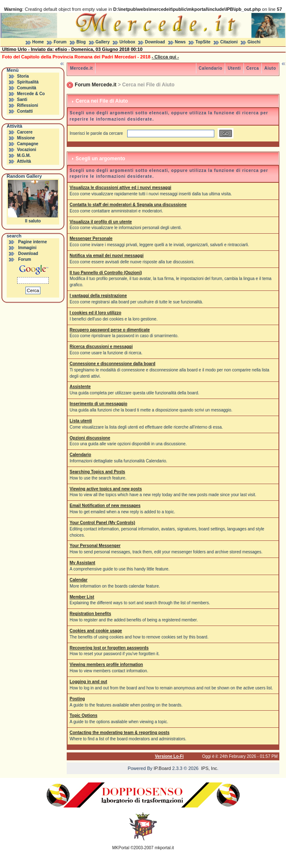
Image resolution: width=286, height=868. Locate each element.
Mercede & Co (31, 94)
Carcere (25, 132)
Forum (60, 42)
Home (38, 42)
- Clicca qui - (165, 57)
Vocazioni (27, 150)
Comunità (27, 88)
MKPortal (121, 848)
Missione (26, 138)
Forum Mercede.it (95, 85)
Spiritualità (28, 82)
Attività (24, 161)
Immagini (28, 248)
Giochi (254, 42)
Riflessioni (28, 105)
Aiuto (270, 68)
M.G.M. (24, 155)
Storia (23, 76)
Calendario (211, 68)
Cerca (253, 68)
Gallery (103, 42)
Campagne (28, 144)
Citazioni (229, 42)
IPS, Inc (209, 768)
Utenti (234, 68)
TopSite (203, 42)
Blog (81, 42)
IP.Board (162, 768)
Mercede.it (81, 68)
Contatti (25, 111)
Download (155, 42)
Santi (22, 100)
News (180, 42)
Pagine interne (33, 242)
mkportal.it (164, 848)
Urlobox (128, 42)
